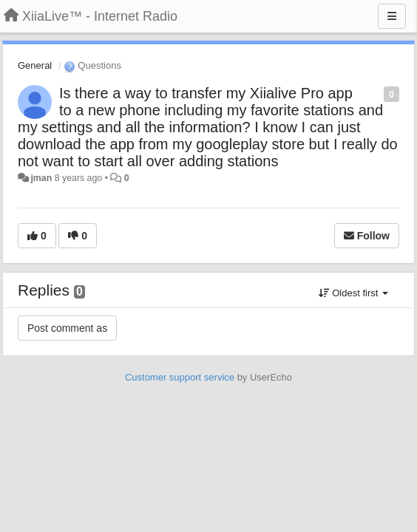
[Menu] (392, 16)
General (35, 65)
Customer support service (180, 377)
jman (41, 178)
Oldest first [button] (353, 293)
